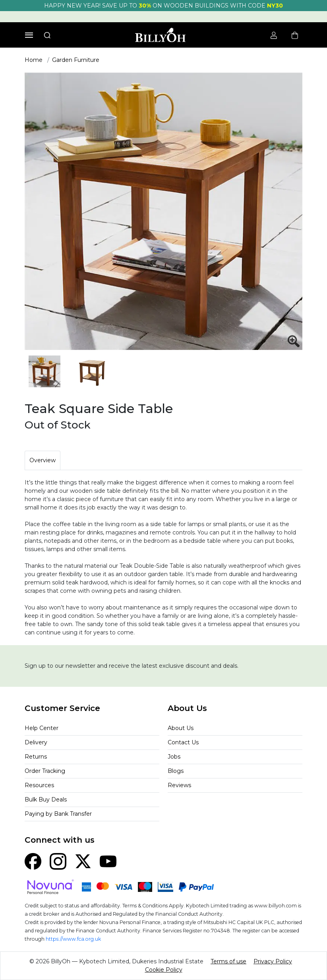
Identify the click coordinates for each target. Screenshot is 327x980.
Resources (39, 785)
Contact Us (183, 742)
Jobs (174, 757)
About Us (181, 728)
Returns (36, 757)
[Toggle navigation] (29, 35)
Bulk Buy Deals (46, 799)
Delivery (36, 742)
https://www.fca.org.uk (73, 939)
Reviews (179, 785)
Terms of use (228, 961)
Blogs (176, 771)
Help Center (42, 728)
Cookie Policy (164, 970)
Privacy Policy (273, 961)
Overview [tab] (43, 460)
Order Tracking (45, 771)
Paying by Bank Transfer (58, 814)
